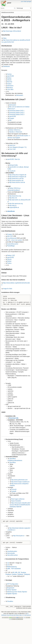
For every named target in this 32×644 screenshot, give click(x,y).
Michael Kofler (13, 165)
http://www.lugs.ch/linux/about (12, 31)
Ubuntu (9, 80)
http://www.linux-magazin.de (18, 177)
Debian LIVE (11, 255)
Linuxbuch (12, 171)
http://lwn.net (13, 198)
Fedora (9, 84)
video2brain (11, 211)
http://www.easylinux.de (16, 181)
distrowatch (20, 95)
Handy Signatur (12, 590)
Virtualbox (10, 601)
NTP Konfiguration (13, 584)
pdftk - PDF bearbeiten (14, 569)
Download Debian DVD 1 (17, 111)
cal (8, 565)
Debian (9, 78)
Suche (15, 8)
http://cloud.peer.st (19, 536)
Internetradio (11, 553)
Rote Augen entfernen (18, 499)
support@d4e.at (14, 207)
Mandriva (10, 88)
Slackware (10, 86)
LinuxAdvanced (12, 238)
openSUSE (10, 76)
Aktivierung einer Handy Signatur (17, 592)
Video (5, 38)
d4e (10, 120)
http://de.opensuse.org (16, 204)
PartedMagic (11, 246)
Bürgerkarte (11, 588)
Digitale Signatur (12, 594)
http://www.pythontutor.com (19, 480)
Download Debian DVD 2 (17, 113)
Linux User (12, 149)
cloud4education (12, 551)
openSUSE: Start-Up (13, 159)
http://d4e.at (13, 206)
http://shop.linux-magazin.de (18, 175)
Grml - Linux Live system (15, 240)
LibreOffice (12, 462)
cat (8, 563)
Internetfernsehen (12, 555)
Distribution (6, 66)
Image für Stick (8, 289)
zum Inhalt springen (26, 1)
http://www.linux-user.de (16, 179)
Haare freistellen (16, 501)
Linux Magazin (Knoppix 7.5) (18, 147)
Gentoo (9, 74)
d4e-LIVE (10, 236)
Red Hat (10, 82)
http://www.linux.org (15, 196)
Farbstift (14, 491)
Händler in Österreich (16, 132)
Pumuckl (14, 489)
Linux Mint (10, 90)
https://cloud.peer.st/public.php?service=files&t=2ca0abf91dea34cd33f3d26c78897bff (20, 505)
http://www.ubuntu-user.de (17, 182)
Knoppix (12, 118)
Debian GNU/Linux (15, 130)
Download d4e (14, 418)
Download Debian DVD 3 (17, 115)
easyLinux (12, 145)
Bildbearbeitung (12, 567)
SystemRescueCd (13, 244)
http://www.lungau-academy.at (20, 482)
